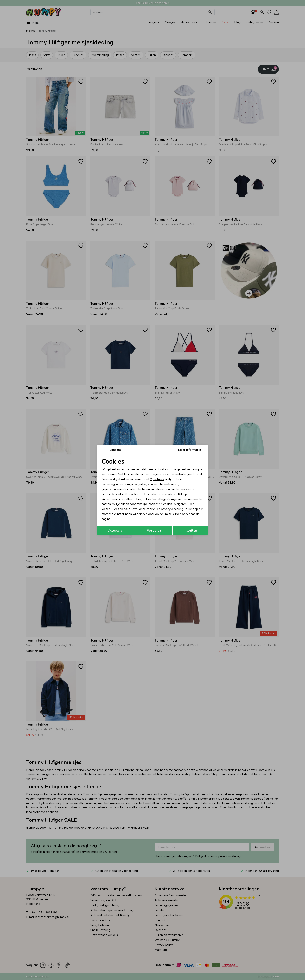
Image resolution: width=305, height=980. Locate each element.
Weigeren (154, 531)
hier (122, 509)
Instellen (190, 531)
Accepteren (116, 531)
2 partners (157, 479)
